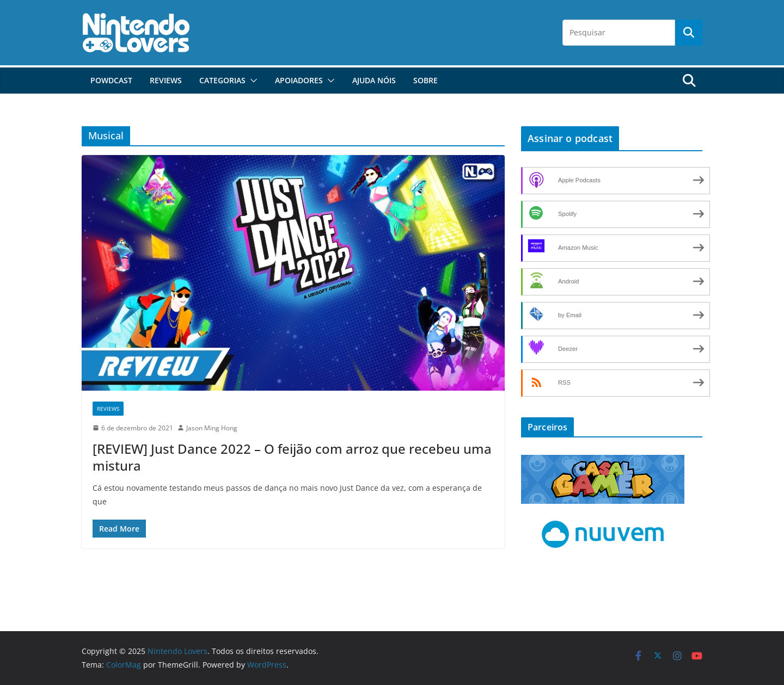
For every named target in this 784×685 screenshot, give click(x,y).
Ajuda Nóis (374, 80)
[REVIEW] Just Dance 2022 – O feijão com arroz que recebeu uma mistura (292, 457)
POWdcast (111, 80)
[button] (252, 81)
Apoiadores (299, 80)
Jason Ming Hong (212, 428)
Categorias (222, 80)
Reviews (166, 80)
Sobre (425, 80)
